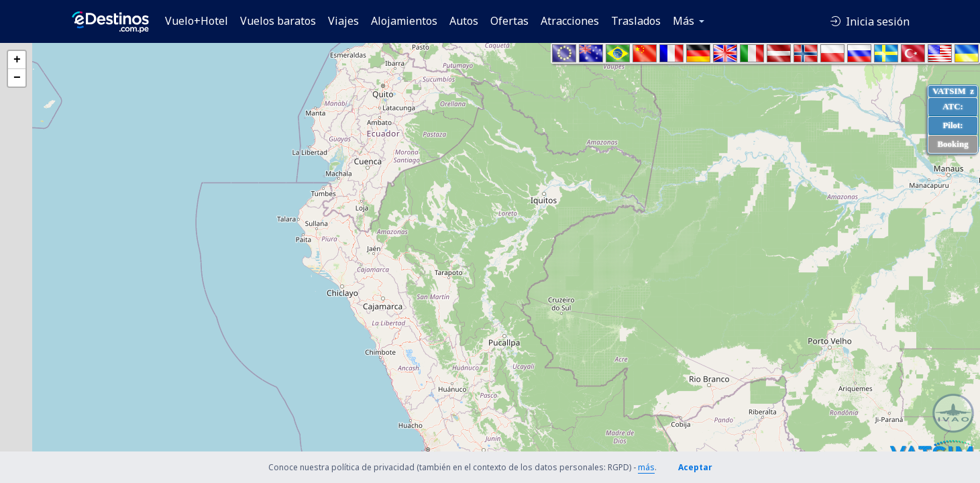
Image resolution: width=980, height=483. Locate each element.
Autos (464, 21)
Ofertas (509, 21)
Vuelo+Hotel (197, 21)
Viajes (343, 21)
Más (684, 21)
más (646, 467)
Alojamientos (404, 21)
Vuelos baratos (278, 21)
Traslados (636, 21)
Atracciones (570, 21)
